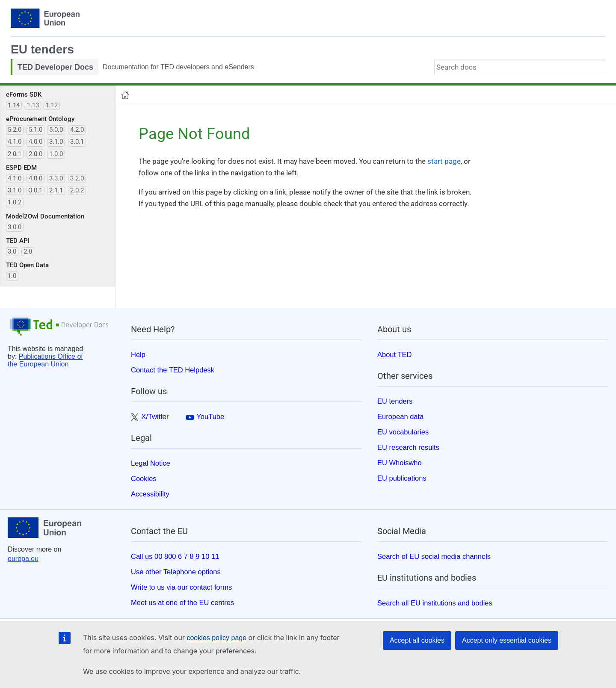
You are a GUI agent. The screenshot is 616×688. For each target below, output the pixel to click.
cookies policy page (216, 638)
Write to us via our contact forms (181, 587)
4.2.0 (77, 130)
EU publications (402, 478)
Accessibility (150, 494)
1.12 (52, 105)
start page (444, 161)
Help (138, 354)
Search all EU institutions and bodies (435, 603)
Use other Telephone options (176, 572)
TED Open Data (27, 265)
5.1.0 (36, 130)
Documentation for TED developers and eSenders (178, 67)
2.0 (28, 251)
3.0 (12, 251)
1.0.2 (15, 202)
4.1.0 (15, 142)
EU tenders (42, 49)
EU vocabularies (403, 432)
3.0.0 (15, 227)
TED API (18, 241)
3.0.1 (77, 142)
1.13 (33, 105)
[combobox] (520, 67)
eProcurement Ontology (40, 119)
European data (400, 416)
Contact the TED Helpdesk (173, 370)
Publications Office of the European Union (45, 360)
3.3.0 (56, 178)
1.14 (14, 105)
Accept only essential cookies (507, 640)
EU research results (408, 447)
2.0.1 (15, 154)
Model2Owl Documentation (45, 216)
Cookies (144, 478)
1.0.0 (56, 154)
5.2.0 (15, 130)
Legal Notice (151, 463)
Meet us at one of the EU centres (182, 602)
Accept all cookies (417, 640)
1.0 (12, 276)
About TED (394, 354)
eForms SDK (24, 94)
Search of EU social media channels (434, 556)
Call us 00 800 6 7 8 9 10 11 (175, 556)
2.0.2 (77, 190)
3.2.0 (77, 178)
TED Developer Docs (55, 67)
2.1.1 (56, 190)
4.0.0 (36, 142)
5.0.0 (56, 130)
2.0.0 (36, 154)
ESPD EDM (21, 168)
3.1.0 (56, 142)
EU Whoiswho (400, 463)
